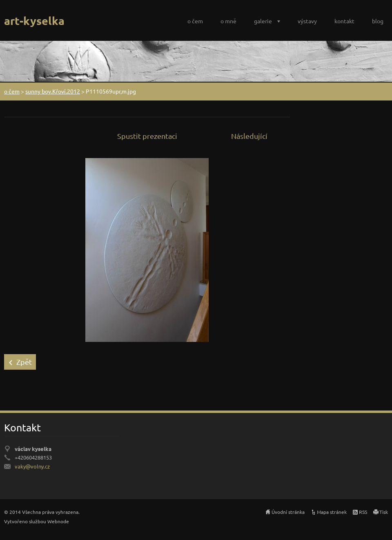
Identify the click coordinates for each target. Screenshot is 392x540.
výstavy (307, 21)
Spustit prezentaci (147, 136)
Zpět (24, 362)
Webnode (58, 521)
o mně (228, 21)
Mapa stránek (332, 512)
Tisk (384, 512)
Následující (249, 136)
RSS (363, 512)
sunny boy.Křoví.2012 (53, 91)
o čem (195, 21)
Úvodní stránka (288, 512)
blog (378, 21)
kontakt (344, 21)
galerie (263, 21)
